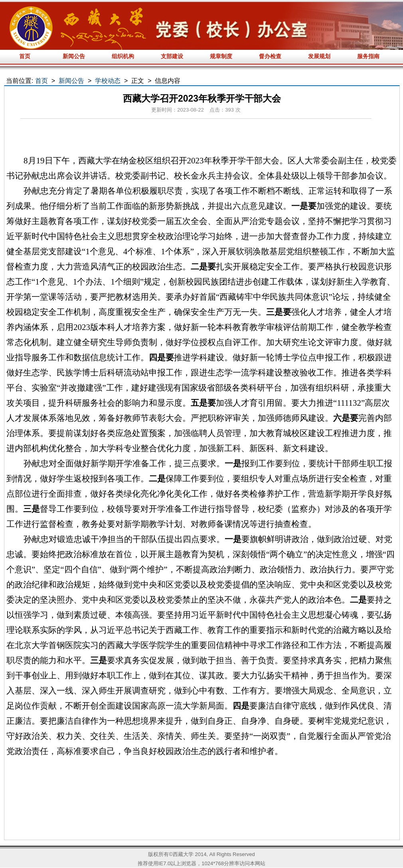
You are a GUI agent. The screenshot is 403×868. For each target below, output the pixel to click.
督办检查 (270, 56)
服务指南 (368, 56)
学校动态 (108, 81)
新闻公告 (74, 56)
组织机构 (123, 56)
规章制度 (221, 56)
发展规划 (319, 56)
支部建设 (172, 56)
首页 (25, 56)
